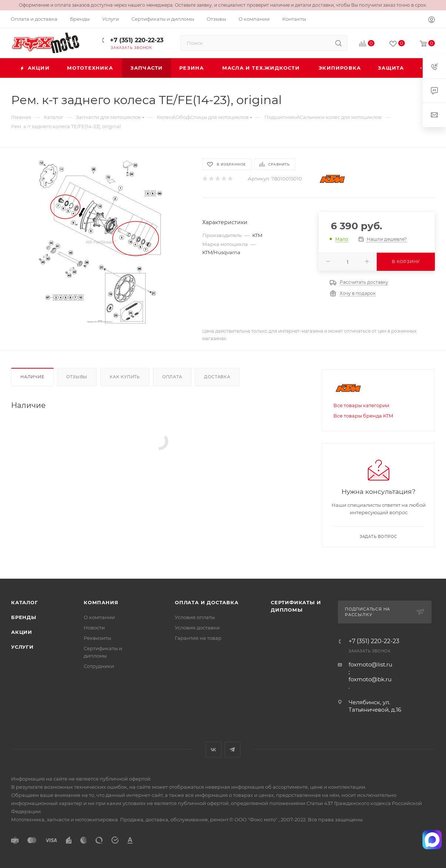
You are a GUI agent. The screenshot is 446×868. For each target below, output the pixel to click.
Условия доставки (197, 628)
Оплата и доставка (207, 602)
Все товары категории (361, 405)
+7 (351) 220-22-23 (136, 40)
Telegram (232, 750)
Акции (22, 632)
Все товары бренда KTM (363, 416)
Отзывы (77, 377)
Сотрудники (99, 666)
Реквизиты (97, 638)
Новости (94, 628)
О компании (99, 617)
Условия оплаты (195, 617)
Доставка (217, 377)
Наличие (32, 377)
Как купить (125, 377)
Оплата (172, 377)
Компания (101, 602)
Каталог (25, 602)
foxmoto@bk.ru (370, 679)
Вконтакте (214, 750)
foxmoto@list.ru (370, 664)
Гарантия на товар (198, 638)
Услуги (22, 647)
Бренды (24, 617)
